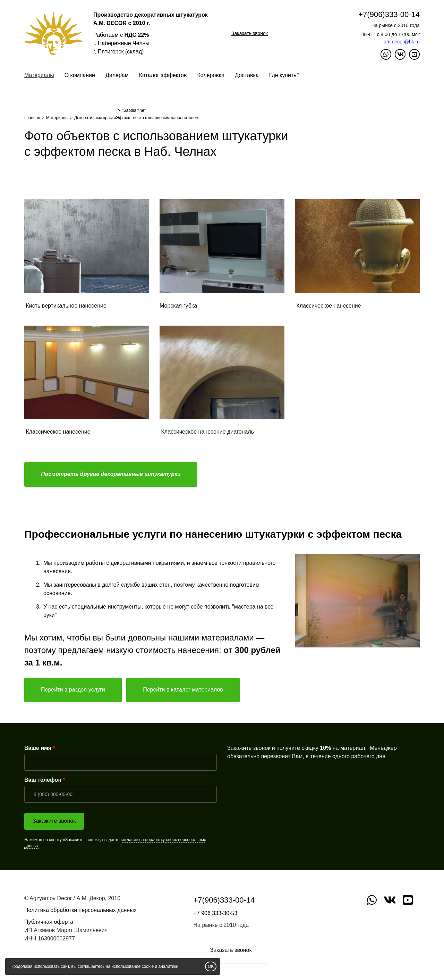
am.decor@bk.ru (402, 42)
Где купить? (284, 75)
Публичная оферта (49, 922)
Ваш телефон (43, 780)
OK (211, 966)
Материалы (39, 75)
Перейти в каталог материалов (183, 690)
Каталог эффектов (163, 75)
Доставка (247, 75)
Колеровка (211, 75)
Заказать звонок (250, 33)
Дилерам (117, 75)
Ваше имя (38, 748)
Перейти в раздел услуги (73, 690)
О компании (80, 75)
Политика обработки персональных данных (80, 910)
